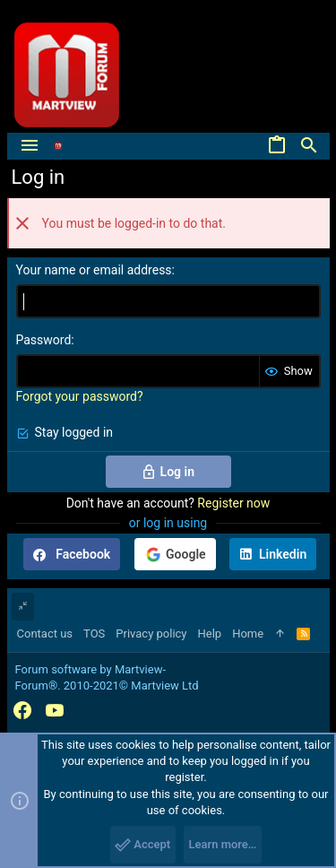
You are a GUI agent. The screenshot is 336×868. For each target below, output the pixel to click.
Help (210, 634)
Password (44, 340)
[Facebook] (22, 711)
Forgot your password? (80, 396)
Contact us (45, 634)
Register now (233, 503)
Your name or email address (94, 270)
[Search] (309, 146)
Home (248, 634)
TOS (94, 634)
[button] (30, 146)
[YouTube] (55, 711)
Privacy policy (151, 634)
